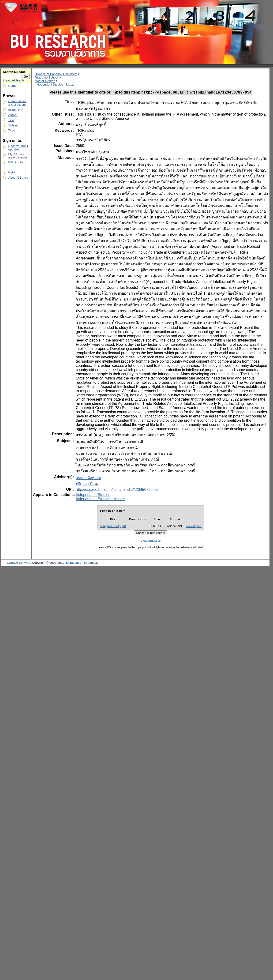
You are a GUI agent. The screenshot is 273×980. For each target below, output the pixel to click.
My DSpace (16, 154)
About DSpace (18, 178)
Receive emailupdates (18, 148)
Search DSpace (14, 72)
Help (11, 172)
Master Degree (45, 81)
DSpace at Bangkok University (56, 74)
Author (13, 115)
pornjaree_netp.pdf (113, 527)
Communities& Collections (17, 103)
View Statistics (151, 541)
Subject (13, 125)
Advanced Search (13, 80)
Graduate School (46, 77)
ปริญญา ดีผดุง (87, 484)
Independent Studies (93, 495)
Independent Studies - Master (55, 84)
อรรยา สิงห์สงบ (88, 479)
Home (12, 86)
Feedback (91, 563)
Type (12, 130)
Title (11, 120)
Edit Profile (16, 162)
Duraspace (74, 563)
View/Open (194, 527)
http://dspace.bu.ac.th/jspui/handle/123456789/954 (118, 490)
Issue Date (16, 110)
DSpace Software (19, 563)
